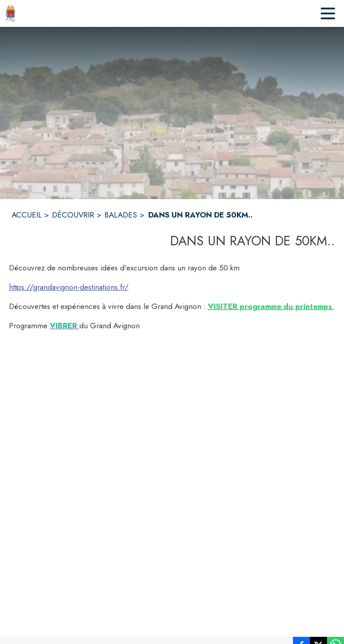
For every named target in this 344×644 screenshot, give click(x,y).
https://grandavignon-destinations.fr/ (69, 287)
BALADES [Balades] (121, 215)
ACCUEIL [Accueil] (27, 215)
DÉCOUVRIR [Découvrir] (73, 215)
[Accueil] (11, 13)
